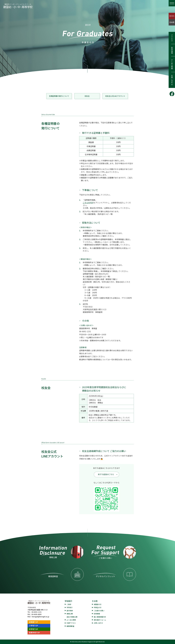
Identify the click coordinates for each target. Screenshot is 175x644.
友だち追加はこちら (106, 474)
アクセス (172, 38)
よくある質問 (172, 64)
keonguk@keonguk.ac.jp (41, 617)
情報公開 (70, 614)
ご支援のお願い (99, 611)
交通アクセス (71, 623)
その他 (95, 601)
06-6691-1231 (37, 612)
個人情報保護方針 (100, 617)
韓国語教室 (70, 626)
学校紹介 (68, 601)
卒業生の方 (98, 607)
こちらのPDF (88, 203)
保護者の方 (98, 604)
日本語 (172, 22)
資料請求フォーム (100, 620)
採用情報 (172, 50)
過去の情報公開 (72, 617)
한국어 (172, 16)
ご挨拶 (69, 604)
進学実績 (70, 611)
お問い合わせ (172, 80)
